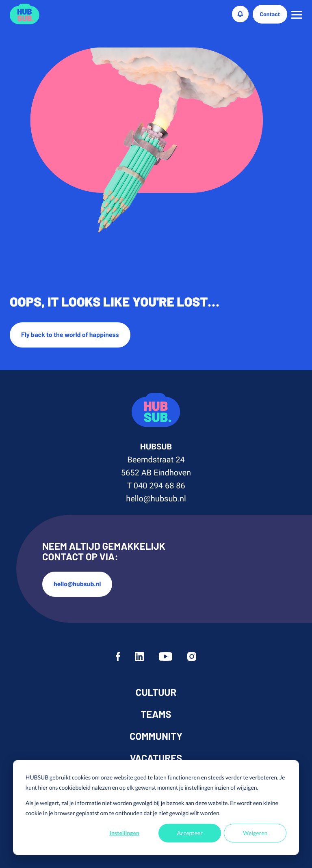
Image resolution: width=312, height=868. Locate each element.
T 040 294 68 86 (156, 486)
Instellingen (125, 833)
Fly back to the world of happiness (70, 335)
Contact (270, 14)
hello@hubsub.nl (156, 499)
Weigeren (255, 833)
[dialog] (156, 808)
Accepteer (190, 833)
